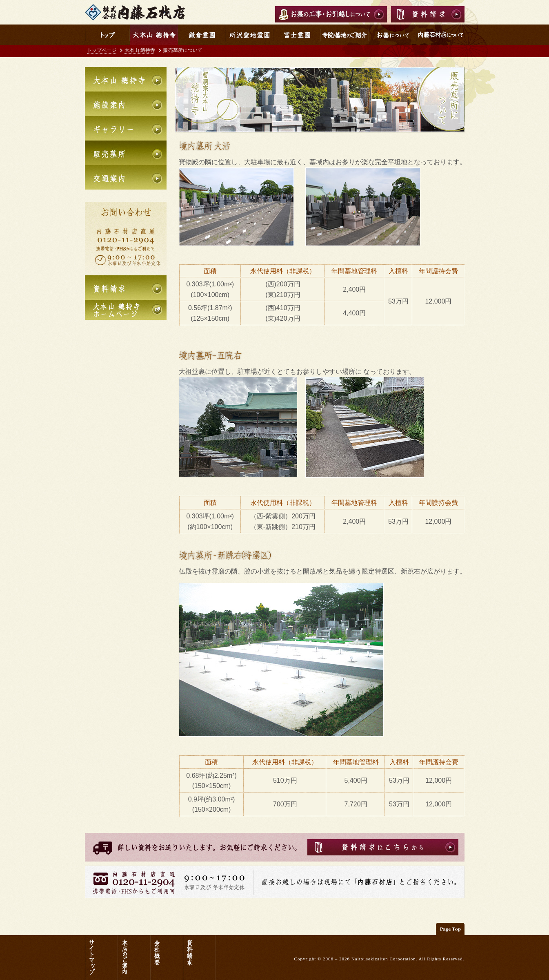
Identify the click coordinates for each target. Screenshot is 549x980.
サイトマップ (101, 958)
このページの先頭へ (450, 929)
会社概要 (167, 958)
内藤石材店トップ (107, 35)
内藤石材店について (441, 35)
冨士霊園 (297, 35)
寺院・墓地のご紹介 (348, 35)
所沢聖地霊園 (250, 35)
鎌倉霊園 (202, 35)
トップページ (102, 50)
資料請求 (428, 14)
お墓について (393, 35)
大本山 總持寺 (140, 50)
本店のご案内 (134, 958)
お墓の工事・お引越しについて (331, 14)
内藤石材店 (135, 12)
